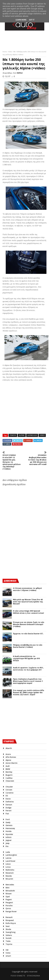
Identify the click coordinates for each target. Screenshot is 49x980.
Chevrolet (10, 781)
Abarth (9, 748)
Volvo (8, 953)
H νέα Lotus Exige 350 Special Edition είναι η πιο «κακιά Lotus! (28, 612)
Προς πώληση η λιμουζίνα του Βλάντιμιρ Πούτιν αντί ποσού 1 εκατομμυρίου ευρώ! (28, 681)
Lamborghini (11, 855)
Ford (8, 819)
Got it (32, 20)
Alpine (22, 435)
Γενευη (13, 435)
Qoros (8, 908)
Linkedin (39, 440)
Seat (8, 926)
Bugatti (9, 775)
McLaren (9, 879)
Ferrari (9, 811)
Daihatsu (10, 802)
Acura (8, 754)
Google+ (29, 440)
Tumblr (8, 444)
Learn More (21, 20)
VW (7, 950)
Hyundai (9, 834)
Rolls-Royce (11, 923)
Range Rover (11, 911)
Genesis (9, 825)
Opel (8, 897)
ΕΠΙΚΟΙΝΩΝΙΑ (33, 976)
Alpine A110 (32, 435)
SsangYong (10, 932)
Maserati (10, 873)
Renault (9, 917)
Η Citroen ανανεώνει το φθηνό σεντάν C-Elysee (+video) (27, 589)
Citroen (9, 790)
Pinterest (18, 444)
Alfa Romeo (11, 757)
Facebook (8, 440)
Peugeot (9, 902)
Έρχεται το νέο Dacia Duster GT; (28, 634)
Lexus (8, 864)
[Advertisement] (22, 555)
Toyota (9, 944)
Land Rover (10, 861)
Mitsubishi (10, 891)
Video (10, 52)
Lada (8, 852)
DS (7, 796)
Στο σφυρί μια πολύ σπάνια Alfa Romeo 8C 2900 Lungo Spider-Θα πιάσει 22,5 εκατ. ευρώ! (29, 693)
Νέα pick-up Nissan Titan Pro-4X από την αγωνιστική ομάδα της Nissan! (28, 602)
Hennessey (10, 828)
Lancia (8, 858)
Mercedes (10, 885)
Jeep (8, 843)
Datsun (9, 805)
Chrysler (9, 787)
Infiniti (9, 837)
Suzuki (9, 938)
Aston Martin (12, 763)
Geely (8, 822)
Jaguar (9, 840)
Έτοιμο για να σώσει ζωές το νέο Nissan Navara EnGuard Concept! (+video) (29, 624)
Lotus (8, 867)
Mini (8, 888)
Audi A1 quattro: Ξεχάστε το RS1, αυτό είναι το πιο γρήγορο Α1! (28, 669)
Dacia (8, 799)
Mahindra (10, 870)
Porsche (9, 906)
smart (8, 956)
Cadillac (9, 778)
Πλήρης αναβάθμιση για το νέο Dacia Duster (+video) (28, 646)
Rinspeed (10, 920)
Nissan (9, 894)
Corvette (9, 793)
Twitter (19, 440)
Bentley (9, 772)
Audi (8, 766)
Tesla (8, 941)
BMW (8, 769)
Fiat (7, 814)
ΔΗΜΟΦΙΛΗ (10, 581)
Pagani (9, 899)
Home (5, 52)
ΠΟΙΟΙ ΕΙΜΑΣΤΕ (18, 976)
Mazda (9, 876)
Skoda (8, 929)
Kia (7, 846)
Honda (9, 831)
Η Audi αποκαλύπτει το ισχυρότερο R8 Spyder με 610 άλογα (26, 658)
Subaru (9, 935)
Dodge (8, 808)
